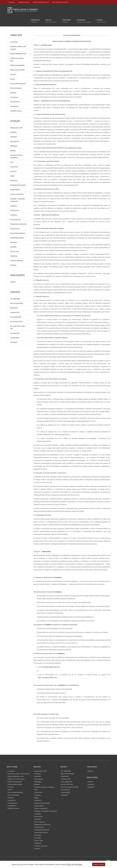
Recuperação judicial (17, 238)
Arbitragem (14, 146)
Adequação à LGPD (16, 128)
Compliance (84, 21)
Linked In (91, 782)
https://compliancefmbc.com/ (47, 678)
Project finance (15, 229)
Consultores (14, 97)
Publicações (67, 21)
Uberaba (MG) (15, 338)
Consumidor (14, 167)
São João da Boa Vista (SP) (18, 327)
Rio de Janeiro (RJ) (16, 321)
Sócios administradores (18, 84)
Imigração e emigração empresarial (18, 200)
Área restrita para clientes (60, 2)
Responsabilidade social (41, 2)
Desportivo (14, 180)
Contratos (13, 171)
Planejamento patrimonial (18, 224)
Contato (101, 21)
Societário (13, 247)
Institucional (35, 21)
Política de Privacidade (74, 864)
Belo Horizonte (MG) (17, 303)
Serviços (51, 21)
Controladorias (15, 102)
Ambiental (13, 137)
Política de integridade (17, 65)
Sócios (12, 79)
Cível (12, 162)
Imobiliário (14, 206)
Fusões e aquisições (17, 194)
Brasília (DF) (14, 308)
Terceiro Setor (15, 252)
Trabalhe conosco (24, 2)
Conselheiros (14, 106)
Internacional (14, 210)
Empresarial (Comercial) (18, 185)
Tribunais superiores (17, 261)
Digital (12, 176)
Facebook (91, 784)
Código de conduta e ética (17, 60)
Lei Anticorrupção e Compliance (16, 156)
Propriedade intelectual (18, 233)
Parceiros (13, 74)
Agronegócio (14, 141)
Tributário (13, 265)
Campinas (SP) (15, 312)
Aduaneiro (14, 132)
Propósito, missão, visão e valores (18, 48)
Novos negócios (16, 220)
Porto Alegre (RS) (16, 317)
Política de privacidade (17, 70)
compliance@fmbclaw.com (51, 667)
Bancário (13, 151)
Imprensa (12, 2)
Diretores (13, 93)
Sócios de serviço (16, 88)
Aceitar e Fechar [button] (99, 864)
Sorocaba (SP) (15, 333)
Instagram (91, 787)
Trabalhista (14, 256)
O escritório (14, 42)
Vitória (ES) (14, 342)
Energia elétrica (15, 190)
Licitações (14, 215)
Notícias (13, 282)
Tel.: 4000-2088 (15, 299)
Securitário (14, 242)
